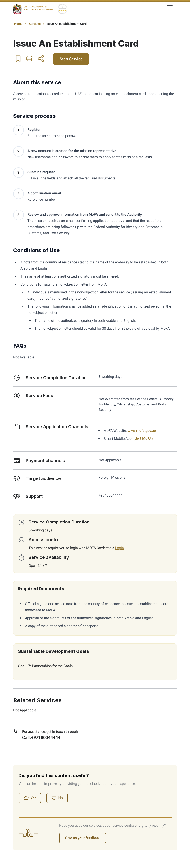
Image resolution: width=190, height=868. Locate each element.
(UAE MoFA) (143, 439)
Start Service (71, 59)
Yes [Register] (30, 798)
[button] (18, 59)
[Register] (57, 798)
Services (35, 24)
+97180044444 (46, 737)
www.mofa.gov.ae (142, 431)
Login (119, 548)
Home (18, 24)
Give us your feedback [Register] (83, 838)
